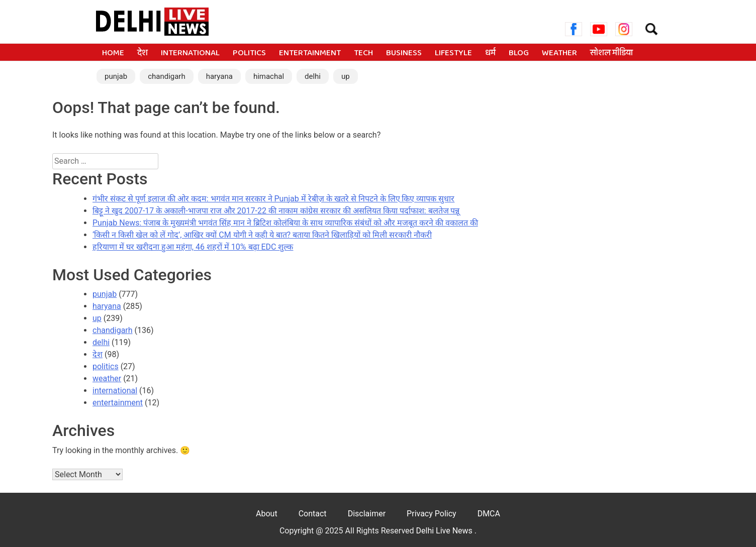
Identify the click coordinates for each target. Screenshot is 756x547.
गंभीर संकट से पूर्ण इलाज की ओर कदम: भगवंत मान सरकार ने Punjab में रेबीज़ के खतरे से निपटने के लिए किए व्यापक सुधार (273, 199)
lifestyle (453, 53)
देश (143, 53)
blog (519, 53)
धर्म (490, 53)
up (346, 76)
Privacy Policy (432, 514)
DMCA (489, 514)
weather (559, 53)
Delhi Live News (445, 531)
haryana (219, 76)
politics (249, 53)
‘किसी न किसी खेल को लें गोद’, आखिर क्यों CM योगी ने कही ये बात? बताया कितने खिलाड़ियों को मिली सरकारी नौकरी (262, 235)
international (190, 53)
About (267, 514)
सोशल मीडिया (611, 53)
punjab (116, 76)
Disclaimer (367, 514)
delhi (313, 76)
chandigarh (167, 76)
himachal (269, 76)
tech (363, 53)
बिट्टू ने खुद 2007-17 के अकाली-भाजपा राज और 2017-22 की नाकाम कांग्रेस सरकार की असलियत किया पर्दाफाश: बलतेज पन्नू (276, 211)
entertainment (310, 53)
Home (113, 53)
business (404, 53)
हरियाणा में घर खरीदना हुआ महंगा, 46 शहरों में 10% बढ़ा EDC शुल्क (193, 247)
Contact (313, 514)
